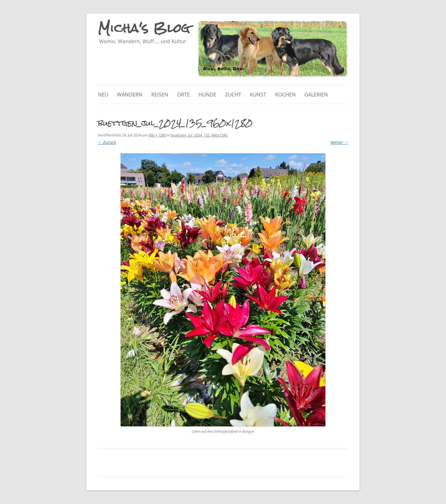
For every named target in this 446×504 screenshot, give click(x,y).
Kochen (285, 94)
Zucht (233, 94)
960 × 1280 (157, 135)
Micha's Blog (144, 28)
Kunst (258, 94)
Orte (183, 94)
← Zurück (107, 142)
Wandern (130, 94)
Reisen (160, 94)
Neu (103, 94)
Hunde (207, 94)
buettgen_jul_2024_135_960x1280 (199, 135)
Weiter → (339, 142)
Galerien (316, 94)
